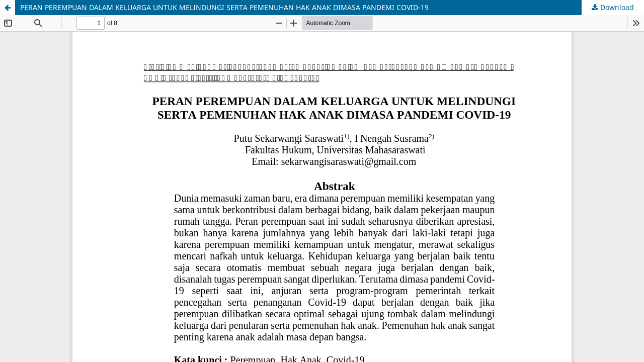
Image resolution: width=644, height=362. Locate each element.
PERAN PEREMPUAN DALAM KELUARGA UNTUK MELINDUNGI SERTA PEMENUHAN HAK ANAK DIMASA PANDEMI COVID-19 (224, 7)
